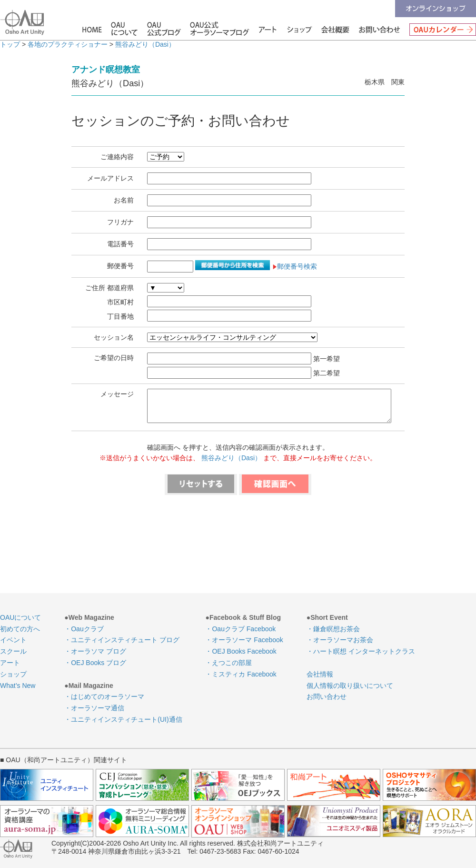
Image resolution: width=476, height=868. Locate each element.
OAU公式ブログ (164, 29)
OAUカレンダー (440, 29)
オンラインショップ (436, 9)
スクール (13, 651)
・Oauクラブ (84, 629)
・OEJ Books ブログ (95, 663)
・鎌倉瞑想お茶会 (333, 629)
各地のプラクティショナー (68, 44)
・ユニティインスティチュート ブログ (122, 640)
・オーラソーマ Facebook (244, 640)
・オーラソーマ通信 (94, 708)
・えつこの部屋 (228, 663)
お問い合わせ (379, 29)
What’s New (18, 686)
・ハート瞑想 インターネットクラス (361, 651)
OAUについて (124, 29)
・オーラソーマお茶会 (340, 640)
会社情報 (336, 29)
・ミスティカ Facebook (241, 674)
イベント (13, 640)
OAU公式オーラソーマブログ (216, 29)
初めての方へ (20, 629)
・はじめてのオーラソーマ (104, 696)
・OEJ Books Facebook (241, 651)
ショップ (300, 29)
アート (264, 29)
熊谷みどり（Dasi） (145, 44)
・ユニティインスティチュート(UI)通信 (123, 719)
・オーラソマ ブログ (95, 651)
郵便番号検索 (294, 266)
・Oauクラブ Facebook (240, 629)
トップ (10, 44)
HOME (93, 29)
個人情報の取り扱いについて (350, 686)
